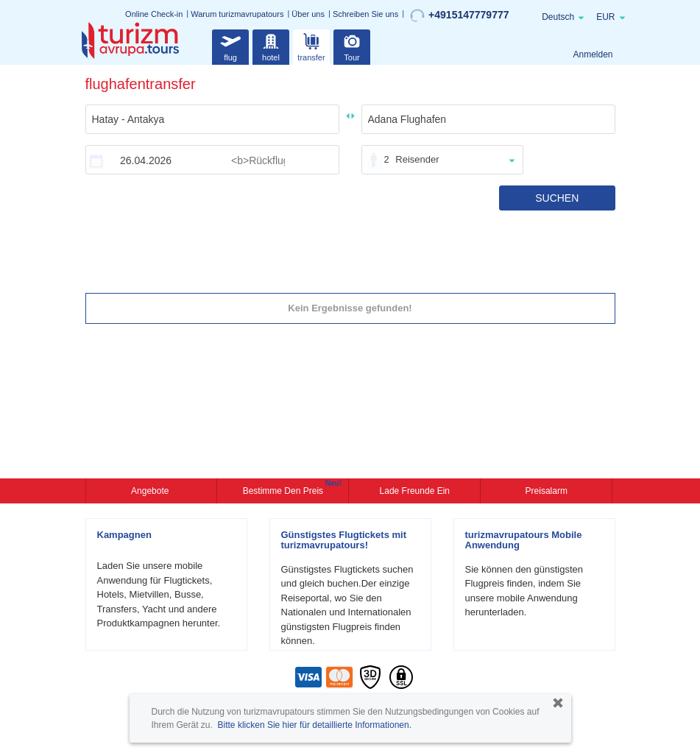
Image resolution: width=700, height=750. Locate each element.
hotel (271, 45)
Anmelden (593, 54)
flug (230, 45)
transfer (311, 45)
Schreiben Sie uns (365, 14)
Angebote (151, 491)
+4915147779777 (459, 15)
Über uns (308, 14)
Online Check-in (154, 14)
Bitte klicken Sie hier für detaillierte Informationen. (315, 725)
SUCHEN (557, 198)
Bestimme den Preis (285, 489)
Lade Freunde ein (415, 491)
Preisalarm (547, 491)
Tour (352, 45)
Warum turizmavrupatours (237, 14)
